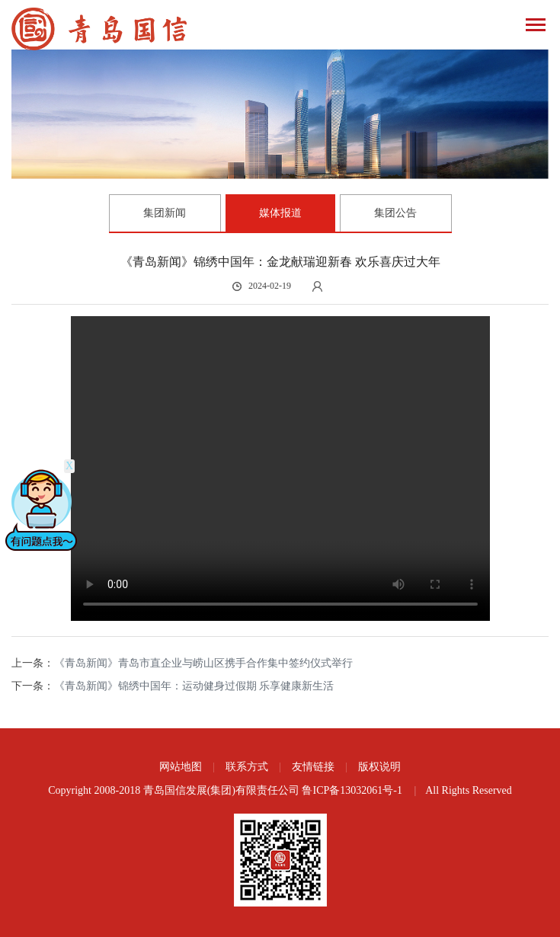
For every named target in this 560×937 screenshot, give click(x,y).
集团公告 (395, 213)
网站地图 (181, 767)
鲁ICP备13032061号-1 (353, 790)
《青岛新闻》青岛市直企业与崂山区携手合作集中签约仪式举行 (203, 663)
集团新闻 (165, 213)
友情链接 (313, 767)
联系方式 (247, 767)
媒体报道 (280, 213)
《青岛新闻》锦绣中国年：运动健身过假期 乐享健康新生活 (194, 686)
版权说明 (379, 767)
